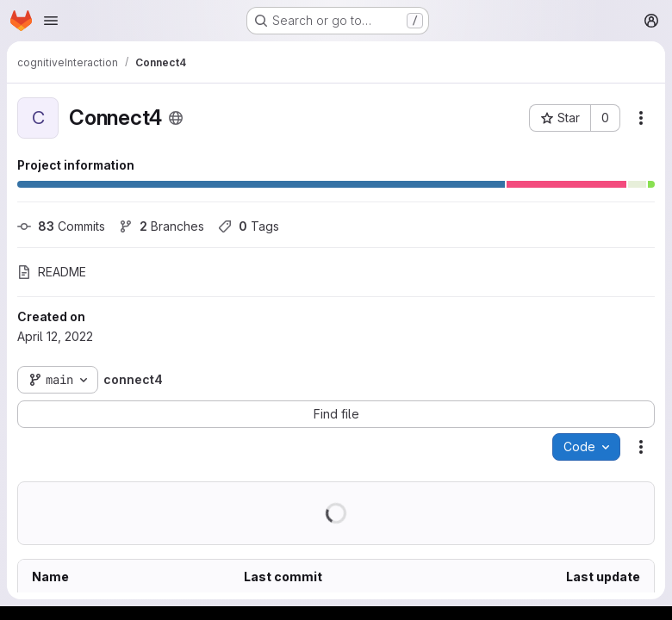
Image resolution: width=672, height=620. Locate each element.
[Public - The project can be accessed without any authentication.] (176, 118)
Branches (162, 226)
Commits (61, 226)
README (52, 272)
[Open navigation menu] (51, 21)
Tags (249, 226)
